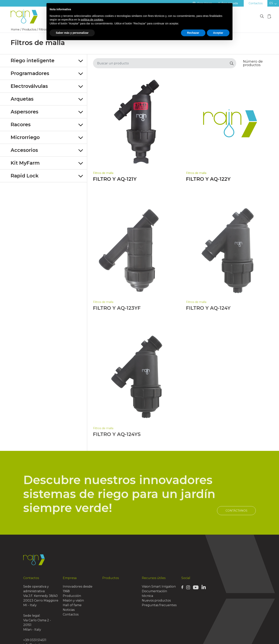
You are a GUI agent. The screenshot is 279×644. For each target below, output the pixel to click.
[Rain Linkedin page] (204, 587)
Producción (72, 596)
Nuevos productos (156, 600)
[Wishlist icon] (270, 16)
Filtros (43, 29)
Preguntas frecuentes (159, 605)
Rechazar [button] (193, 33)
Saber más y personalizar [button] (72, 33)
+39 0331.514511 (35, 640)
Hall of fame (72, 605)
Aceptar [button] (218, 33)
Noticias (69, 610)
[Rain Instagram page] (188, 587)
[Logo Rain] (25, 17)
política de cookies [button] (92, 20)
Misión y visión (73, 600)
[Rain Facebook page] (182, 587)
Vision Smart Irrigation (159, 587)
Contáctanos (236, 523)
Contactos (256, 3)
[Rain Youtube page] (196, 587)
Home (15, 29)
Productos (29, 29)
